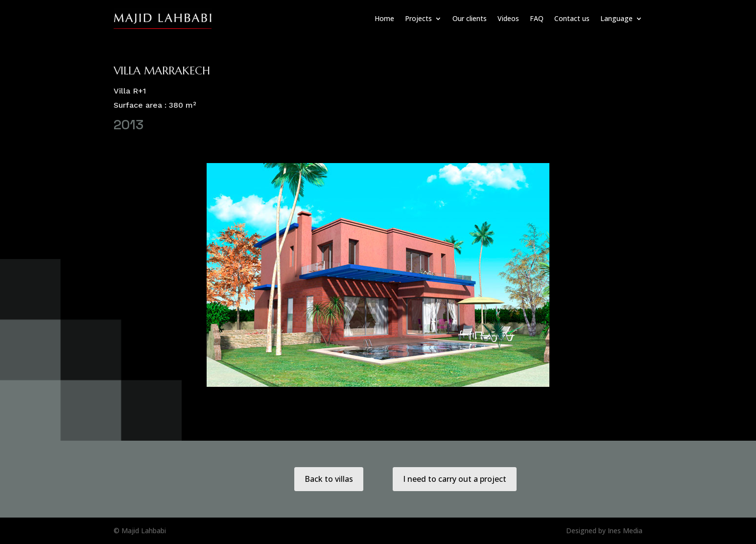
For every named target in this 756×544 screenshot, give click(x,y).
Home (384, 18)
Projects (418, 18)
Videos (508, 18)
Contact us (572, 18)
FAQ (537, 18)
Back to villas (329, 479)
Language (616, 18)
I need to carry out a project (455, 479)
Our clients (470, 18)
